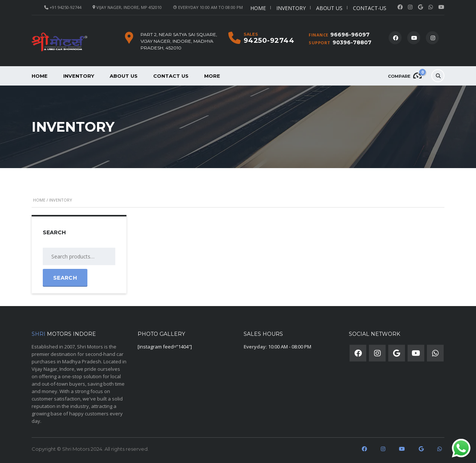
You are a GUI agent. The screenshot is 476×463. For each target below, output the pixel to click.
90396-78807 (352, 42)
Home (258, 8)
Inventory (291, 8)
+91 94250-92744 (65, 7)
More (212, 76)
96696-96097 (350, 35)
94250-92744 (269, 41)
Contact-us (370, 8)
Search (65, 278)
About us (329, 8)
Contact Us (171, 76)
